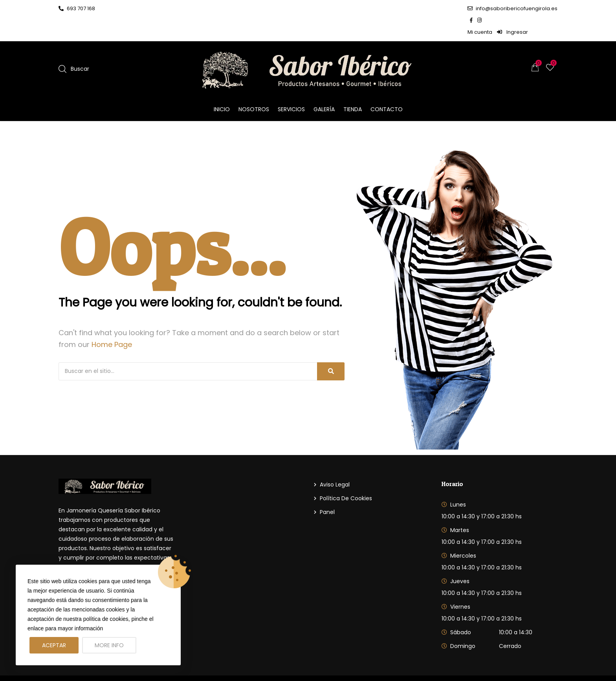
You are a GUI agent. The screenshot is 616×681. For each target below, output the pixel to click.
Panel (327, 488)
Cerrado (510, 622)
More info (109, 645)
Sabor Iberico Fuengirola (141, 666)
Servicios (291, 86)
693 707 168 (77, 8)
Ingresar (542, 8)
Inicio (222, 86)
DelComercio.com (532, 666)
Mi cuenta (509, 8)
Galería (324, 86)
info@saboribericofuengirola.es (426, 8)
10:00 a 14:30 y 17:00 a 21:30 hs (482, 493)
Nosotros (254, 86)
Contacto (387, 86)
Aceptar (54, 645)
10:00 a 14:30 (516, 609)
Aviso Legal (335, 461)
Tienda (353, 86)
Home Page (112, 321)
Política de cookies (346, 475)
